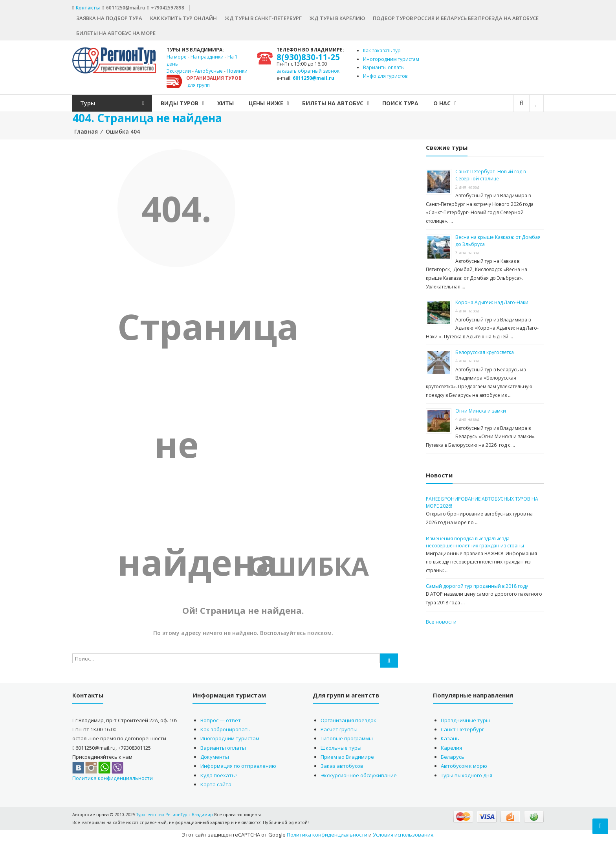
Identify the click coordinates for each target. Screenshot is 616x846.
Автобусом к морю (464, 765)
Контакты (88, 7)
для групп (199, 84)
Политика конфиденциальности (113, 777)
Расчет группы (339, 728)
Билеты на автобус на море (116, 32)
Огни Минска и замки (481, 410)
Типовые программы (347, 737)
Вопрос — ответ (221, 719)
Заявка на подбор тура (109, 17)
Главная (86, 130)
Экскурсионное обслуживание (359, 774)
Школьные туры (341, 746)
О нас (456, 102)
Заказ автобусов (342, 765)
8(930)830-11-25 (309, 56)
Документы (215, 756)
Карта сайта (216, 783)
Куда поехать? (219, 774)
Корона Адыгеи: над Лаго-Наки (492, 301)
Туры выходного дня (467, 774)
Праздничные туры (465, 719)
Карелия (451, 746)
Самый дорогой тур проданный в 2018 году (477, 585)
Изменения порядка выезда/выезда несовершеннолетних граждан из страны (475, 540)
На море (177, 56)
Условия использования (403, 833)
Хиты (239, 102)
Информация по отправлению (238, 765)
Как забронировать (225, 728)
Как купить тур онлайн (183, 17)
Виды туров (193, 102)
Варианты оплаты (384, 66)
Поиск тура (414, 102)
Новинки (237, 70)
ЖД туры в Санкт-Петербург (263, 17)
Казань (450, 737)
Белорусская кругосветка (485, 351)
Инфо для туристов (385, 75)
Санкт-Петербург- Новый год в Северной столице (490, 174)
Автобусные (209, 70)
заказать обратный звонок (308, 70)
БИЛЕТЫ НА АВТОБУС (346, 102)
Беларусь (453, 756)
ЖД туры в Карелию (337, 17)
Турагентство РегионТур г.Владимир (176, 813)
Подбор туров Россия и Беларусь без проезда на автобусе (456, 17)
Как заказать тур (382, 49)
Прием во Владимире (347, 756)
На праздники (207, 56)
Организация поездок (348, 719)
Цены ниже (280, 102)
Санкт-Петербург (462, 728)
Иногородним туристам (391, 58)
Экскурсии (179, 70)
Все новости (441, 620)
